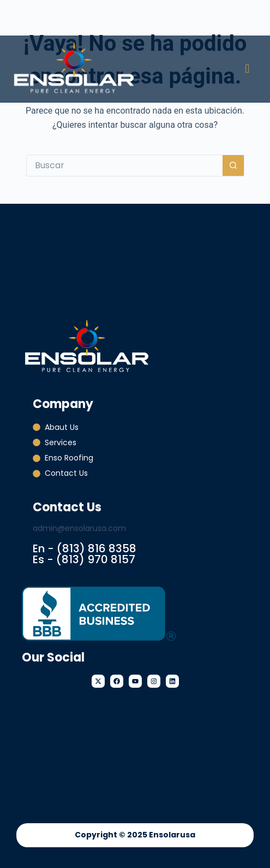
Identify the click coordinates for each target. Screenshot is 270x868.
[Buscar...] (124, 166)
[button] (247, 69)
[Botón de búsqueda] (233, 166)
